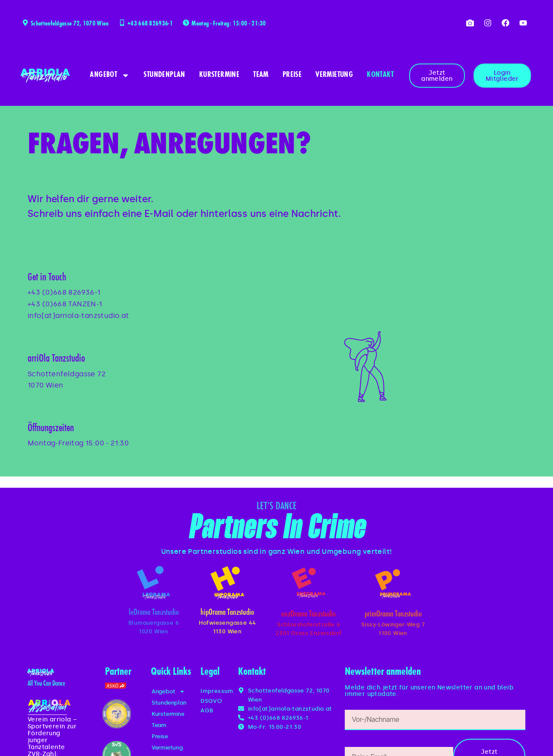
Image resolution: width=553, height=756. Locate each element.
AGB (207, 710)
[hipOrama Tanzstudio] (227, 583)
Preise (292, 75)
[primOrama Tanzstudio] (393, 584)
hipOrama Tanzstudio (227, 613)
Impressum (217, 691)
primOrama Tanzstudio (393, 615)
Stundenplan (164, 75)
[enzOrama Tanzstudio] (308, 583)
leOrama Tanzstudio (154, 613)
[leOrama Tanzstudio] (153, 583)
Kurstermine (219, 75)
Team (261, 75)
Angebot (110, 75)
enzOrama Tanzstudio (308, 615)
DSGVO (211, 701)
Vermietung (334, 75)
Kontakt (380, 75)
